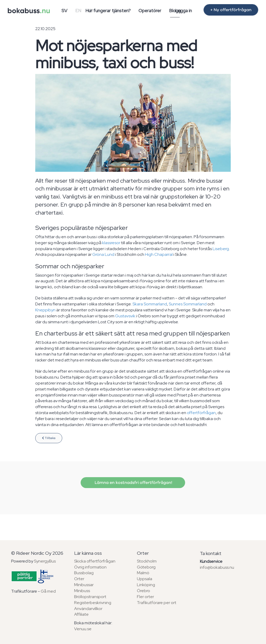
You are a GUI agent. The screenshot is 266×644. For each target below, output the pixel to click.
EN (78, 11)
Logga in (183, 11)
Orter (79, 579)
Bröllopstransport (90, 597)
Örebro (143, 591)
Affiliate (81, 614)
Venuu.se (83, 629)
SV (64, 11)
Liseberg (221, 249)
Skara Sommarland (150, 304)
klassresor (111, 243)
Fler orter (145, 597)
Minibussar (84, 585)
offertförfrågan (201, 413)
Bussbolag (84, 573)
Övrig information (90, 567)
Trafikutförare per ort (157, 603)
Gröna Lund (103, 254)
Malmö (143, 573)
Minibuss (82, 591)
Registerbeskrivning (93, 603)
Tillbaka (49, 438)
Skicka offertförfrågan (95, 561)
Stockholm (147, 561)
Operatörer (150, 11)
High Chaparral (159, 254)
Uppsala (145, 579)
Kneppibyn (45, 310)
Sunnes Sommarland (188, 304)
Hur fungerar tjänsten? (108, 11)
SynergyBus (45, 561)
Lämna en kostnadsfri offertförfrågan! (133, 483)
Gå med (48, 591)
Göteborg (146, 567)
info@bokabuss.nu (217, 567)
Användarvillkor (88, 609)
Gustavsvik (125, 316)
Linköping (146, 585)
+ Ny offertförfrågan (231, 10)
